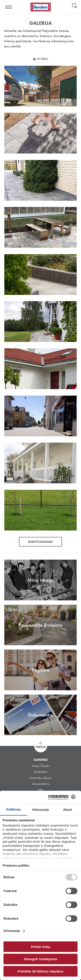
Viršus (41, 747)
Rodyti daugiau (40, 542)
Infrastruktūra (41, 784)
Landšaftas (40, 772)
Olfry (40, 790)
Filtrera (43, 59)
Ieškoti (75, 6)
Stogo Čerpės (40, 766)
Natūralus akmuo (40, 778)
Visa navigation (9, 7)
